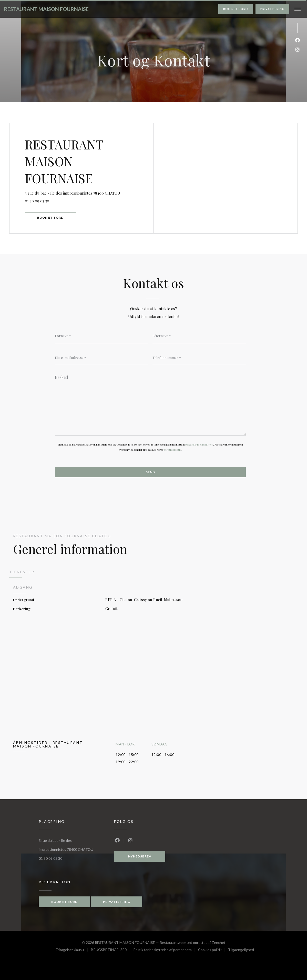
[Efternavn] (199, 336)
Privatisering (272, 9)
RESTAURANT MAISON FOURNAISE (46, 9)
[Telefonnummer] (199, 357)
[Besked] (150, 403)
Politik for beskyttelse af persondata (166, 950)
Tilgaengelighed (241, 950)
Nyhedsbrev (140, 856)
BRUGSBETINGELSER (112, 950)
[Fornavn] (102, 336)
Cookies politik (213, 950)
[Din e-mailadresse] (102, 357)
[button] (298, 9)
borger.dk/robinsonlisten (199, 444)
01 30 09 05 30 (37, 201)
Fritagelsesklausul (73, 950)
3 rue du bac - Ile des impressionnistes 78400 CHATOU (89, 192)
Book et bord (236, 9)
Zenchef (218, 942)
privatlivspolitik (172, 450)
